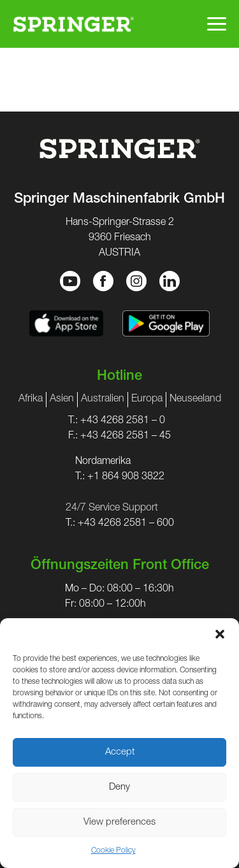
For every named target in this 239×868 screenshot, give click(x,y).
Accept (120, 752)
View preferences (119, 822)
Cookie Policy (113, 851)
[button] (220, 634)
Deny (119, 787)
